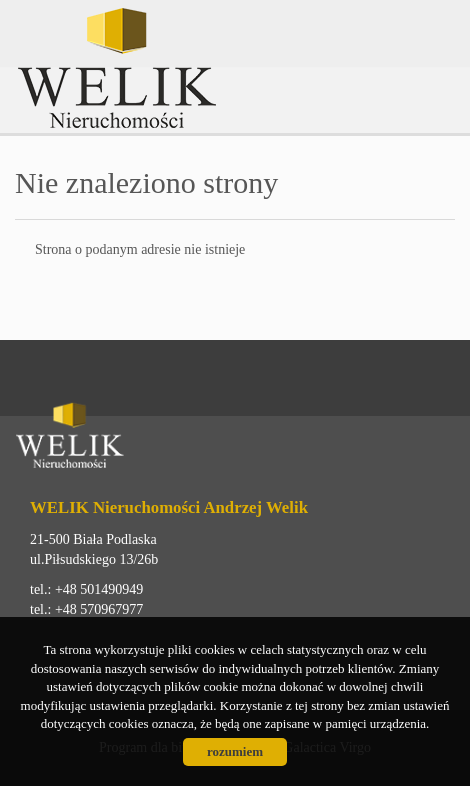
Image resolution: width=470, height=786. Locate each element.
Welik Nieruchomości (170, 439)
